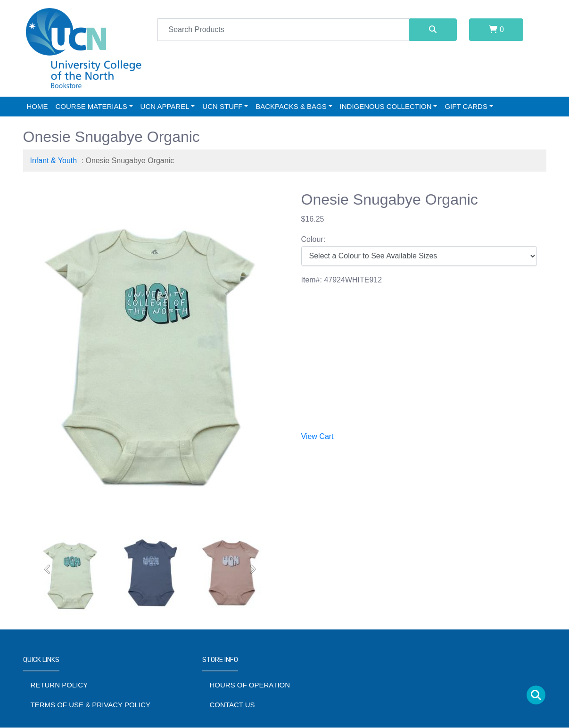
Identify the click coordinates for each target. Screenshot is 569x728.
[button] (48, 569)
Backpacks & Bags (291, 106)
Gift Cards (466, 106)
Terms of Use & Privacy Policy (91, 705)
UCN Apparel (165, 106)
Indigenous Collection (386, 106)
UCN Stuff (222, 106)
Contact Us (232, 705)
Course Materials (91, 106)
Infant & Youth (54, 161)
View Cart (317, 436)
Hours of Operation (250, 685)
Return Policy (59, 685)
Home (37, 106)
